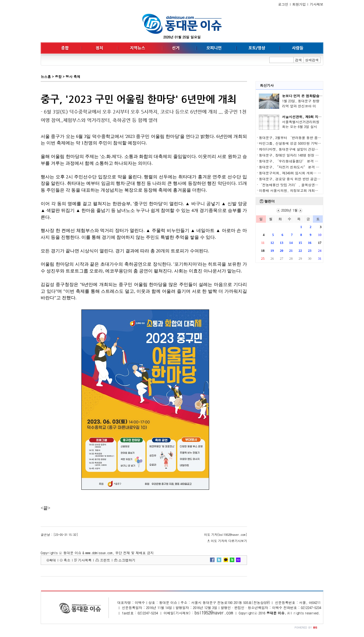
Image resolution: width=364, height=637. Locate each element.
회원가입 (299, 4)
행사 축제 (73, 76)
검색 (298, 60)
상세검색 (312, 60)
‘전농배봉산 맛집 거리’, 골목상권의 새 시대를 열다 (300, 185)
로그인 (283, 4)
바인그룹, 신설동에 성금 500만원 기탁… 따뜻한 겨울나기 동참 (307, 143)
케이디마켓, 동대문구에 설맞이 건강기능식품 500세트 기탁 (304, 149)
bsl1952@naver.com (214, 613)
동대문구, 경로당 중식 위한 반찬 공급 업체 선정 (296, 179)
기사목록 (85, 560)
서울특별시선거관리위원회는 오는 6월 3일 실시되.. (301, 127)
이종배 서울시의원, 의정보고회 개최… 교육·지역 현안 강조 (305, 190)
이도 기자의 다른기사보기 (229, 541)
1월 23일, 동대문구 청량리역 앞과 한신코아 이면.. (301, 106)
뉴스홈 (46, 76)
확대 (53, 560)
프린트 (105, 560)
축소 (67, 560)
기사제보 (317, 4)
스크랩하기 (127, 560)
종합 (58, 76)
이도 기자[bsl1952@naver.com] (226, 535)
